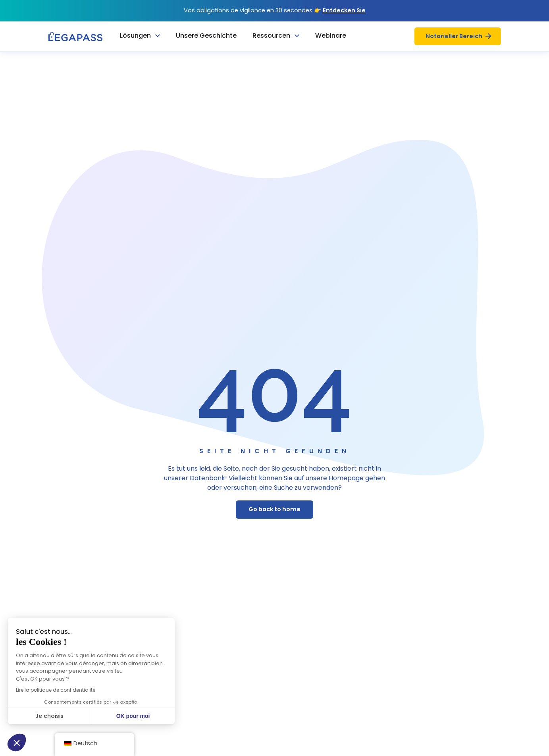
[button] (17, 743)
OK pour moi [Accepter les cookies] (92, 716)
